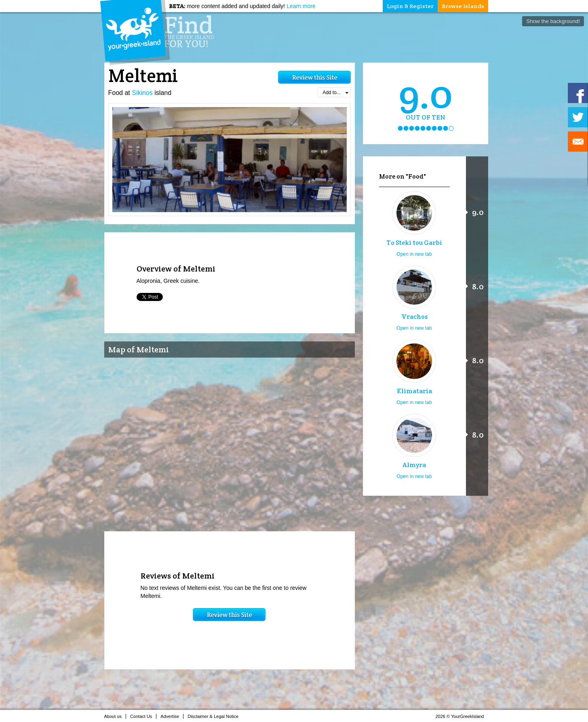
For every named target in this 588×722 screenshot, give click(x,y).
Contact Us (143, 716)
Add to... (335, 93)
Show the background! (553, 21)
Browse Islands (463, 6)
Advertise (172, 716)
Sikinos (142, 93)
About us (115, 716)
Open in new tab (414, 254)
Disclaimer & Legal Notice (215, 716)
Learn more (301, 6)
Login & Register (410, 6)
